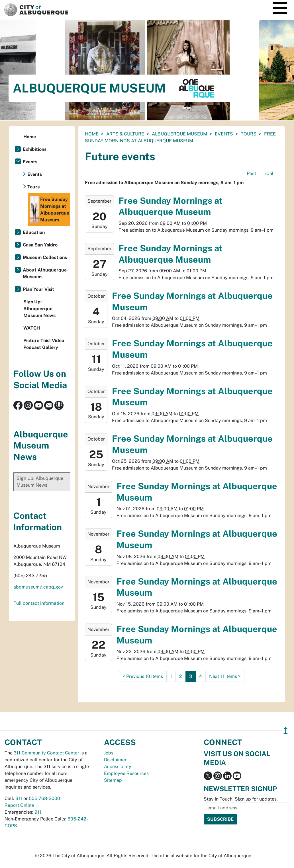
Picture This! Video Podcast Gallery (44, 344)
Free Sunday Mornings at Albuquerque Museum (49, 210)
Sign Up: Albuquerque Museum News (39, 309)
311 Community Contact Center (46, 753)
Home (92, 134)
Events (224, 134)
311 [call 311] (19, 798)
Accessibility (118, 767)
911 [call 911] (38, 812)
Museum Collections (45, 257)
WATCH (32, 328)
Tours (249, 134)
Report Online (19, 805)
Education (34, 232)
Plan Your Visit (38, 289)
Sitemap (113, 780)
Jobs (109, 753)
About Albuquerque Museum (45, 273)
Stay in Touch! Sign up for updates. (241, 799)
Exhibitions (35, 149)
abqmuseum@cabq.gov (38, 587)
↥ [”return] (286, 730)
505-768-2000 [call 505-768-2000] (44, 798)
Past (251, 173)
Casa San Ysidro (40, 245)
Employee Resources (126, 773)
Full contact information (39, 603)
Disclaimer (115, 760)
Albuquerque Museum (179, 134)
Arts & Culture (125, 134)
